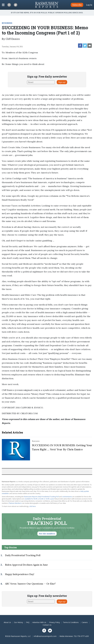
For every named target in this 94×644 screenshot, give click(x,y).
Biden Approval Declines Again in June (26, 565)
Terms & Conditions (71, 622)
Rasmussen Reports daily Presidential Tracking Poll (41, 497)
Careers (85, 622)
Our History (19, 622)
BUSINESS (7, 23)
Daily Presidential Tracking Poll (23, 555)
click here (32, 506)
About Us (7, 622)
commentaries (67, 497)
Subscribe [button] (77, 5)
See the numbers (47, 534)
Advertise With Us (39, 622)
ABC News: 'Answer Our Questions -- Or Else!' (30, 584)
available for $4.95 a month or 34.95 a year (39, 499)
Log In (89, 5)
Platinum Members (15, 503)
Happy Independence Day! (20, 574)
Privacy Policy (55, 622)
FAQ (28, 622)
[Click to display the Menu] (3, 5)
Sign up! (62, 82)
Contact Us (47, 625)
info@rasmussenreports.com (45, 636)
